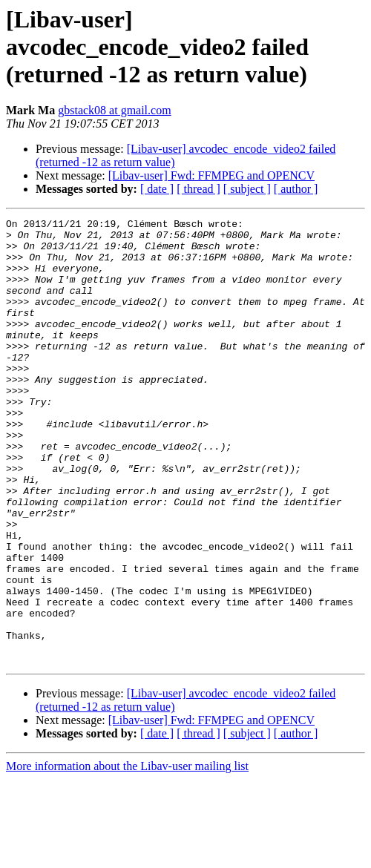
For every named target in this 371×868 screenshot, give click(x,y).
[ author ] (296, 189)
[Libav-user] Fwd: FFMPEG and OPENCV (211, 175)
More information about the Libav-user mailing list (127, 855)
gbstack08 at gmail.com (114, 110)
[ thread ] (198, 189)
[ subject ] (247, 189)
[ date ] (157, 189)
